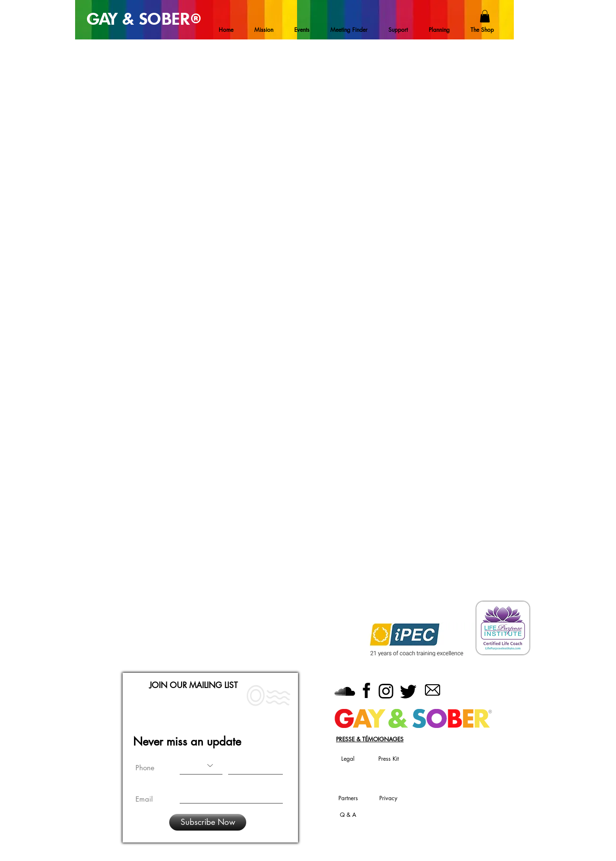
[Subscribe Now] (208, 822)
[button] (485, 16)
